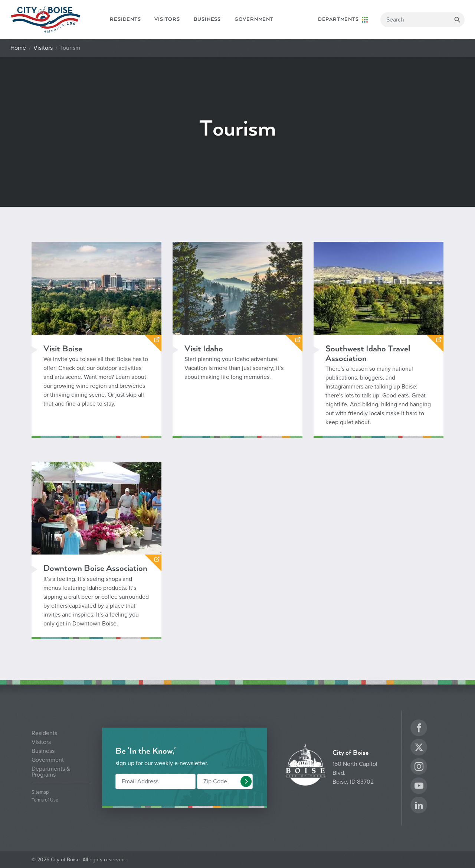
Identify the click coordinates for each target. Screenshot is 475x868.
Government (254, 19)
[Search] (422, 20)
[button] (246, 781)
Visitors (167, 19)
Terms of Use (45, 800)
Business (207, 19)
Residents (125, 19)
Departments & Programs (51, 772)
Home (18, 48)
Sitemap (40, 792)
